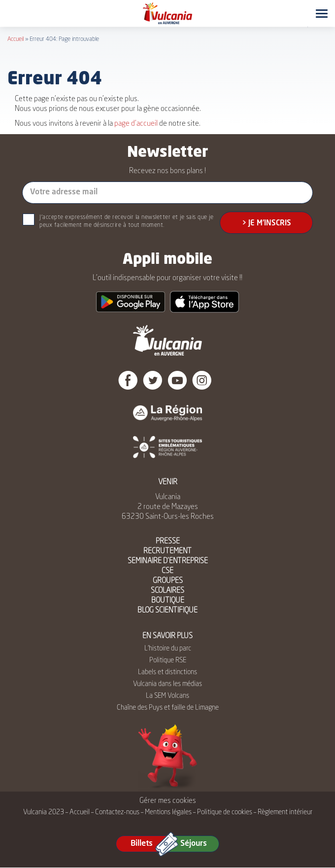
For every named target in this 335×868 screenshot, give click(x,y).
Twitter (153, 380)
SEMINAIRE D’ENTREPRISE (168, 561)
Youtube (177, 380)
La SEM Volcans (167, 696)
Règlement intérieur (285, 812)
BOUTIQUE (168, 601)
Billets (142, 844)
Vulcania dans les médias (167, 684)
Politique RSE (168, 660)
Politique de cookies (225, 812)
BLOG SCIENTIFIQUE (167, 611)
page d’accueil (136, 124)
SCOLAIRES (167, 591)
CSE (167, 571)
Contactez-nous (117, 812)
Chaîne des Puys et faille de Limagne (168, 708)
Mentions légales (168, 812)
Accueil (16, 39)
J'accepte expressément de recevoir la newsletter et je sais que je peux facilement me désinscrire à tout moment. (126, 221)
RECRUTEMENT (167, 552)
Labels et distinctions (167, 672)
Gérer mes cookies (168, 801)
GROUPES (168, 581)
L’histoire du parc (168, 649)
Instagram (202, 380)
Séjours (194, 844)
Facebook (128, 380)
